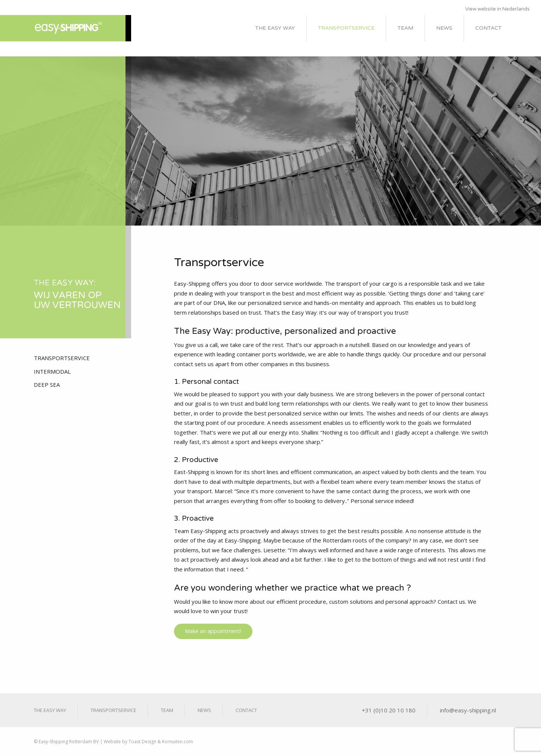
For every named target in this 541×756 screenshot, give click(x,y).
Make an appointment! (213, 631)
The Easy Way (275, 28)
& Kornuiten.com (175, 742)
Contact (488, 28)
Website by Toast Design (130, 742)
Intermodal (52, 371)
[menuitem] (275, 28)
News (444, 28)
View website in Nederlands (497, 9)
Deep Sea (47, 385)
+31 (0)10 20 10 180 (389, 710)
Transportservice (346, 28)
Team (405, 28)
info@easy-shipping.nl (468, 710)
